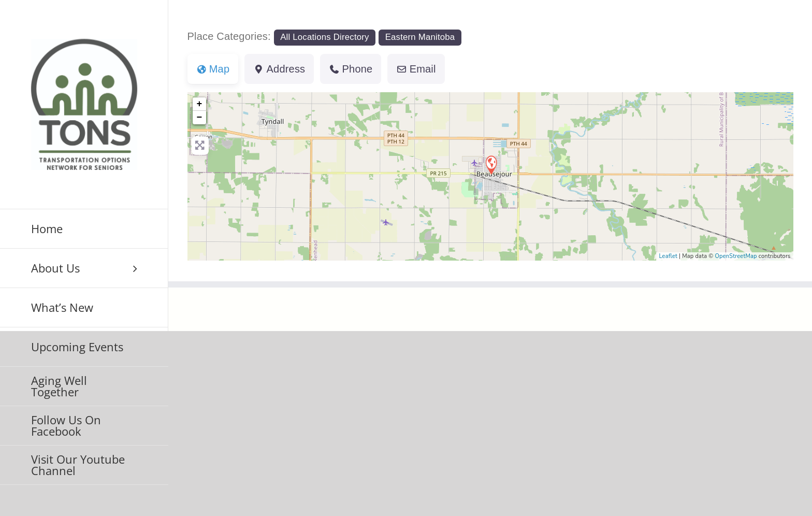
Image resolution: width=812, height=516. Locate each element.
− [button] (200, 118)
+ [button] (200, 104)
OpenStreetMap (736, 256)
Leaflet (668, 256)
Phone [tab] (351, 69)
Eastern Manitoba (420, 37)
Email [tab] (416, 69)
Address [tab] (279, 69)
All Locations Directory (325, 37)
